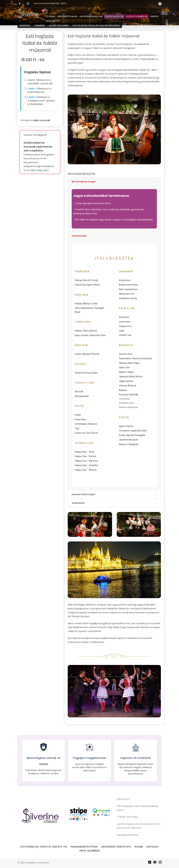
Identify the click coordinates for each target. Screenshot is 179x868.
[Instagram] (160, 862)
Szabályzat (78, 503)
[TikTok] (150, 862)
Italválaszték (79, 236)
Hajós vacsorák (41, 120)
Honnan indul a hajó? (83, 494)
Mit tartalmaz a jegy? (84, 182)
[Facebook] (155, 862)
